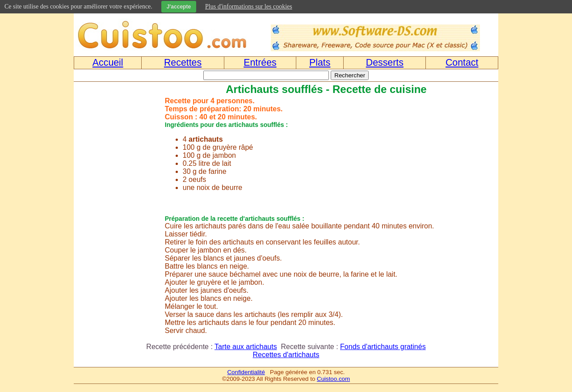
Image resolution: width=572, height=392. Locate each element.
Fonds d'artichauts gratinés (383, 347)
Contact (462, 63)
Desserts (385, 63)
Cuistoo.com (333, 379)
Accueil (108, 63)
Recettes (183, 63)
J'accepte (179, 7)
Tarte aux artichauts (246, 347)
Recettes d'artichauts (286, 355)
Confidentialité (246, 372)
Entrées (260, 63)
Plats (320, 63)
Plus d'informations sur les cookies (249, 6)
